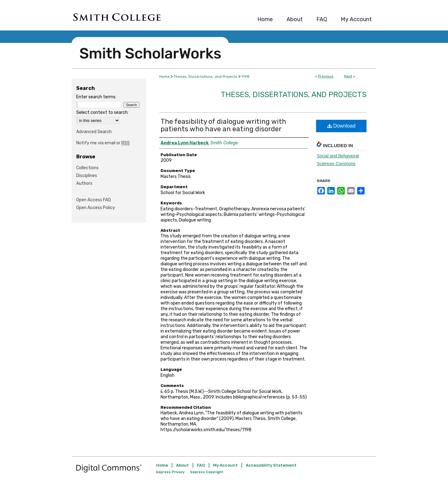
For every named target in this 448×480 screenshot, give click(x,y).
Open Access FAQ (93, 200)
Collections (87, 168)
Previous (326, 76)
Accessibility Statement (271, 465)
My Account (225, 465)
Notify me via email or (103, 143)
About (182, 465)
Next (348, 76)
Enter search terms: (96, 97)
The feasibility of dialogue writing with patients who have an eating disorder (223, 125)
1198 (245, 77)
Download (341, 126)
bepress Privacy (170, 472)
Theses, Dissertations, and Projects (205, 77)
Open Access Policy (96, 208)
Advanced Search (94, 132)
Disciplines (87, 176)
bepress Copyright (207, 472)
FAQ (201, 465)
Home (164, 77)
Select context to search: (102, 112)
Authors (84, 183)
